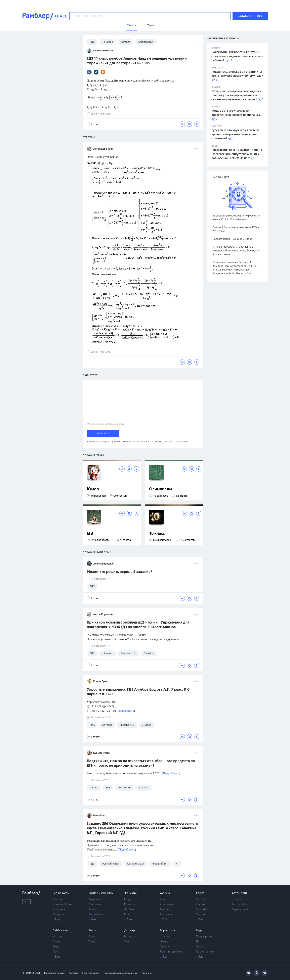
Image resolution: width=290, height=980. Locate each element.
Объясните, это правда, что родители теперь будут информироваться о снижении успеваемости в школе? (236, 95)
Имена (164, 942)
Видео (200, 930)
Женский (130, 893)
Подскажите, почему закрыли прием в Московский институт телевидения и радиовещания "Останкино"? (237, 154)
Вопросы (130, 937)
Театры (164, 910)
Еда (127, 915)
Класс (93, 930)
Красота (129, 905)
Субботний (60, 930)
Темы (92, 942)
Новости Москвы (63, 905)
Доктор (130, 930)
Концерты (166, 905)
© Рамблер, (29, 973)
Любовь (129, 910)
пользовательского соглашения (170, 442)
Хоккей (200, 905)
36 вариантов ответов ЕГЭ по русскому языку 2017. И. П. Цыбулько (236, 217)
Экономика (95, 900)
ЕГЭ (90, 534)
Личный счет (96, 915)
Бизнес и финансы (101, 893)
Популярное (204, 937)
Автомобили (240, 893)
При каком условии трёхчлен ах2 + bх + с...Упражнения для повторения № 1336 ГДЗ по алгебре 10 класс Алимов (138, 625)
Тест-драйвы (240, 905)
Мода (128, 900)
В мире (57, 900)
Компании (95, 905)
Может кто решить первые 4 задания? (119, 572)
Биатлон (201, 915)
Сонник (165, 937)
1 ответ (93, 124)
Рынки (92, 910)
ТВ (197, 942)
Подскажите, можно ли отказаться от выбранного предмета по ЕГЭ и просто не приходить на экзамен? (141, 763)
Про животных (205, 952)
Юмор (93, 489)
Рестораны (167, 915)
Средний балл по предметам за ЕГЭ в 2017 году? (236, 229)
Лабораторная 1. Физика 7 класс (232, 239)
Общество (59, 915)
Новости (237, 900)
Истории (58, 937)
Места (56, 952)
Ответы (93, 937)
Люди (56, 942)
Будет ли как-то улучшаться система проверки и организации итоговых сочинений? (235, 134)
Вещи (56, 947)
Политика (59, 910)
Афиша (165, 893)
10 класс (157, 534)
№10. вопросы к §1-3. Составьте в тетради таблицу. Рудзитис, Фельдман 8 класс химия (236, 251)
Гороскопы (168, 930)
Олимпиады (161, 489)
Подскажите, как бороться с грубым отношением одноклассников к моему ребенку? (237, 56)
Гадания (165, 947)
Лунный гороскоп (171, 952)
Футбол (201, 900)
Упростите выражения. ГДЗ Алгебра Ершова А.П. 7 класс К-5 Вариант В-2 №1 (138, 692)
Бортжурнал (240, 910)
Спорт (200, 893)
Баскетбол (203, 910)
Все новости (61, 893)
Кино (163, 900)
